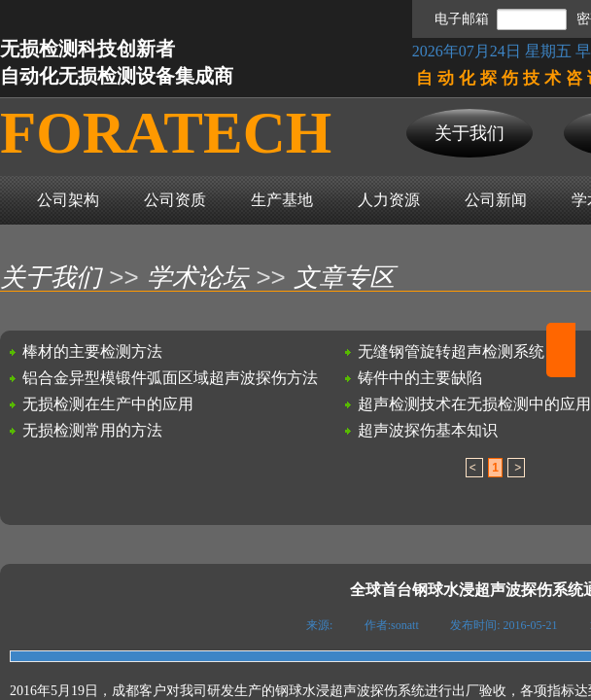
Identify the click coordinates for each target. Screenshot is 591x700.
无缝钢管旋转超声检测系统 (451, 351)
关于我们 (51, 278)
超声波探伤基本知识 (428, 430)
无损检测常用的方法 (92, 430)
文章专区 (344, 278)
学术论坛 (197, 278)
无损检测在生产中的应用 (108, 404)
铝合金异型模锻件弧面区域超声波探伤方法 (170, 378)
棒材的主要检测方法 (92, 351)
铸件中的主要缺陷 (420, 378)
